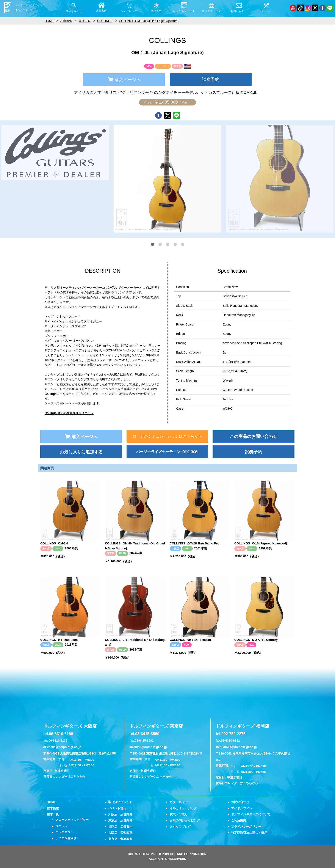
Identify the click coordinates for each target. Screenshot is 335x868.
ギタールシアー (180, 802)
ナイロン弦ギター (67, 838)
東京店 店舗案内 (120, 820)
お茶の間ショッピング (185, 820)
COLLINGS (105, 21)
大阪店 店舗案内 (120, 814)
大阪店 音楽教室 (120, 833)
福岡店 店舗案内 (120, 827)
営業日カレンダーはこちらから (64, 777)
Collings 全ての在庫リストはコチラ (69, 413)
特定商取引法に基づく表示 (249, 833)
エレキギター (64, 832)
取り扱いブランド (120, 802)
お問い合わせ (240, 802)
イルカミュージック (183, 808)
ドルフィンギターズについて (251, 814)
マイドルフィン (242, 808)
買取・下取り (179, 814)
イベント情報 (117, 808)
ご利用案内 (239, 820)
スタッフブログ (180, 827)
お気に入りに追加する (81, 452)
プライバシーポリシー (246, 827)
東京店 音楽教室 (120, 839)
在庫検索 (53, 808)
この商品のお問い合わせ (254, 436)
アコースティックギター (72, 820)
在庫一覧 (53, 814)
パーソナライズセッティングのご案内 (167, 452)
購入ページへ (124, 80)
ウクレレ (61, 826)
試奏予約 (211, 79)
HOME (51, 802)
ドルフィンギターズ (70, 726)
